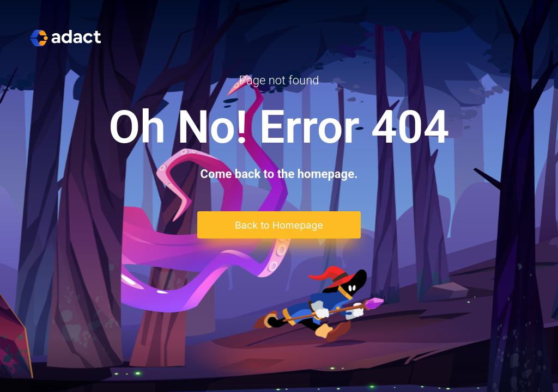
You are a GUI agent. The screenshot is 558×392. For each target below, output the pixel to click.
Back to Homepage (279, 225)
